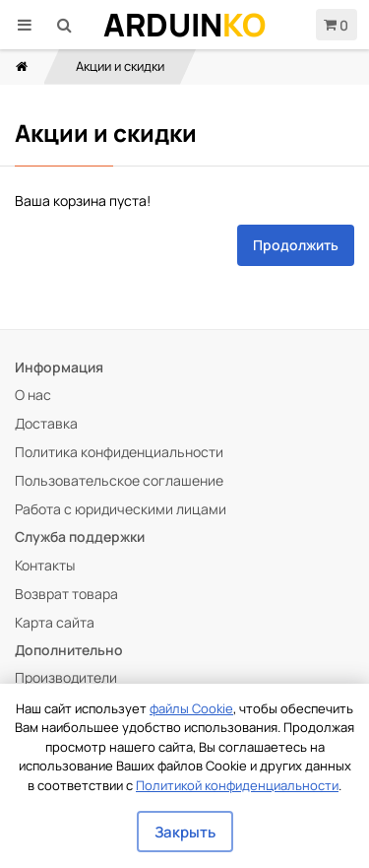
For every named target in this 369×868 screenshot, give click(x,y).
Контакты (45, 565)
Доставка (46, 423)
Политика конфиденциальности (119, 452)
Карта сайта (55, 622)
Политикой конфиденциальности (237, 785)
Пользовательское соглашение (119, 480)
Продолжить (296, 245)
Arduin (184, 25)
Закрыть (185, 832)
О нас (33, 395)
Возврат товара (66, 594)
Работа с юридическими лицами (121, 509)
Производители (66, 677)
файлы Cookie (191, 708)
